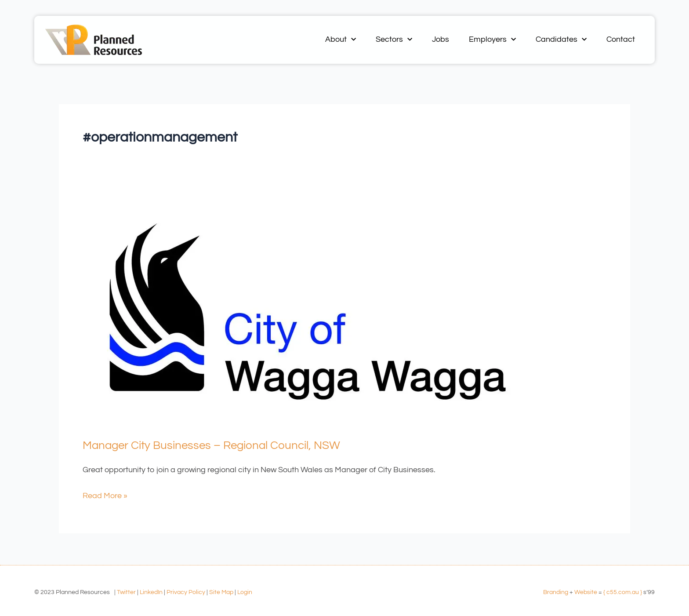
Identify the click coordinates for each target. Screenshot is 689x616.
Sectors (394, 40)
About (341, 40)
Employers (492, 40)
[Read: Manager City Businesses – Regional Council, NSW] (308, 311)
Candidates (561, 40)
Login (245, 592)
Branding (556, 592)
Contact (621, 39)
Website (586, 592)
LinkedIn (151, 592)
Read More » (105, 494)
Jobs (441, 39)
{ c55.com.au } (623, 592)
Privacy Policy (186, 592)
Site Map (221, 592)
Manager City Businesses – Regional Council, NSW (211, 445)
